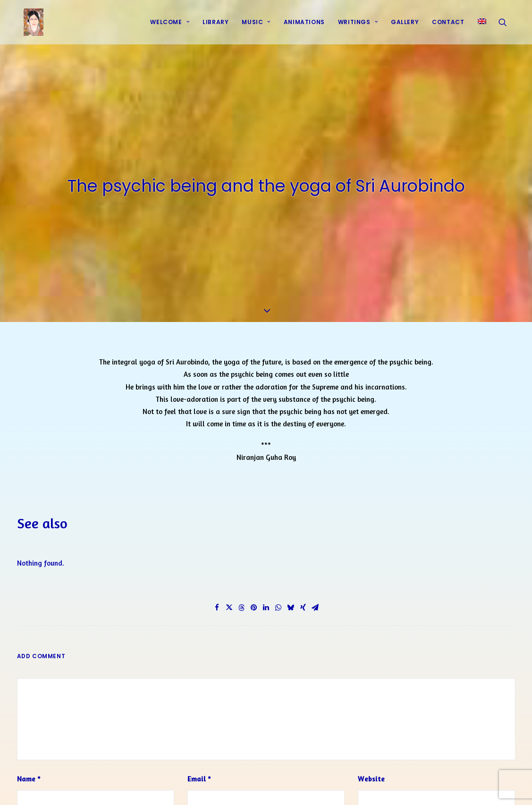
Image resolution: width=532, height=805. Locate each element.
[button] (507, 25)
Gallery (405, 25)
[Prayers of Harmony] (29, 25)
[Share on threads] (242, 605)
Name (29, 776)
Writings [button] (358, 25)
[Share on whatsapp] (279, 605)
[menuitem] (170, 25)
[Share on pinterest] (254, 605)
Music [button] (256, 25)
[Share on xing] (303, 605)
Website (371, 776)
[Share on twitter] (229, 605)
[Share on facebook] (217, 605)
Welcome (170, 25)
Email (199, 776)
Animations (304, 25)
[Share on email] (315, 605)
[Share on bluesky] (291, 605)
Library (215, 25)
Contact (448, 25)
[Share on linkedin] (266, 605)
